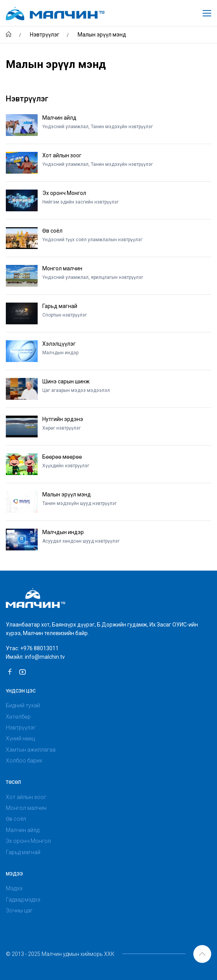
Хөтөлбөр (18, 717)
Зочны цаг (19, 910)
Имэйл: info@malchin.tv (35, 657)
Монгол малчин (26, 808)
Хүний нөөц (20, 738)
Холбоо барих (24, 761)
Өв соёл (16, 819)
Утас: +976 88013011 (32, 648)
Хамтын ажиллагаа (31, 750)
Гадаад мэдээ (23, 900)
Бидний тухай (23, 705)
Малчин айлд (23, 830)
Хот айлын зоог (26, 797)
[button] (202, 954)
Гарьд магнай (23, 852)
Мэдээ (14, 888)
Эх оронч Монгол (28, 841)
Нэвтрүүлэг (21, 728)
